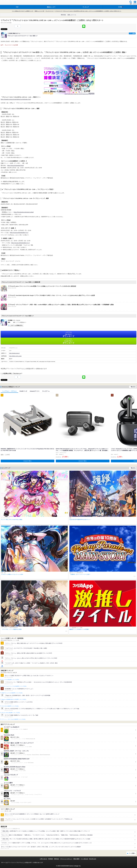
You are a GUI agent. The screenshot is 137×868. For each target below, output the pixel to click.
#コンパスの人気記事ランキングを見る (10, 680)
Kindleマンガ (23, 391)
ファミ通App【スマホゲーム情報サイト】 (23, 11)
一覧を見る (133, 387)
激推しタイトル (72, 15)
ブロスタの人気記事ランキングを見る (10, 706)
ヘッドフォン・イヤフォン (9, 391)
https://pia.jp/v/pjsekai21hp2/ (16, 165)
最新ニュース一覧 (39, 11)
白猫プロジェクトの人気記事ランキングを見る (12, 693)
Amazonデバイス (35, 391)
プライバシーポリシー (66, 859)
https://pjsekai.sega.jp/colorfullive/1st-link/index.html (16, 99)
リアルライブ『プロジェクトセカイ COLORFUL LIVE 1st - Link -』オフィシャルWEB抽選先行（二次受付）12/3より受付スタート (88, 11)
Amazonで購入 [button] (28, 461)
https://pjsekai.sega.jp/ (14, 353)
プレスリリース (49, 11)
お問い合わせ (44, 859)
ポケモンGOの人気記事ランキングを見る (11, 713)
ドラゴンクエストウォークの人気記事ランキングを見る (14, 686)
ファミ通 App (7, 3)
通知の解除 (76, 859)
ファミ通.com (84, 859)
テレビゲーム (46, 391)
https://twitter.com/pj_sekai (15, 356)
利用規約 (51, 859)
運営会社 (57, 859)
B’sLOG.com (93, 859)
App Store (68, 334)
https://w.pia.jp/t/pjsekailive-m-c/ (19, 233)
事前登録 (63, 15)
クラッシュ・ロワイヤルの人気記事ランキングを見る (14, 719)
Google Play (68, 341)
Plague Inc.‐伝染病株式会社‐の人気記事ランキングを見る (14, 699)
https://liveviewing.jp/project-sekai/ (24, 212)
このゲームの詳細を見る (16, 325)
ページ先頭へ (132, 853)
